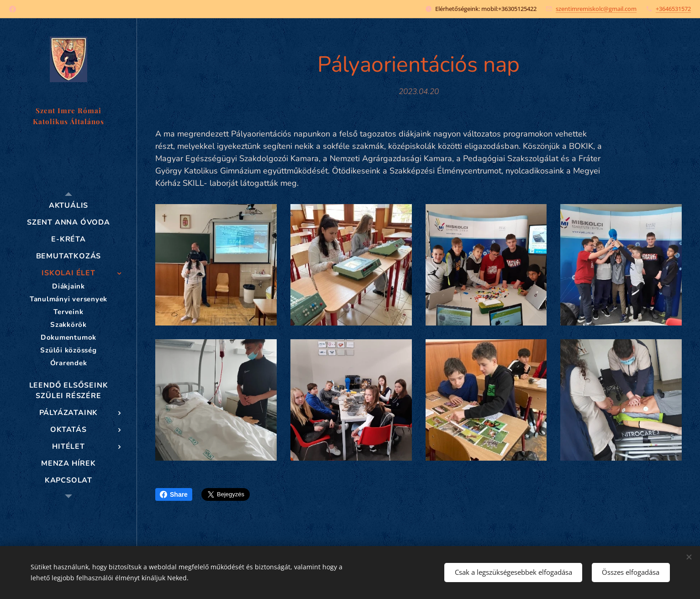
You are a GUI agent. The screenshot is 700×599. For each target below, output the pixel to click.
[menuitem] (68, 206)
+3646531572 (673, 9)
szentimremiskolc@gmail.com (596, 9)
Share (174, 494)
